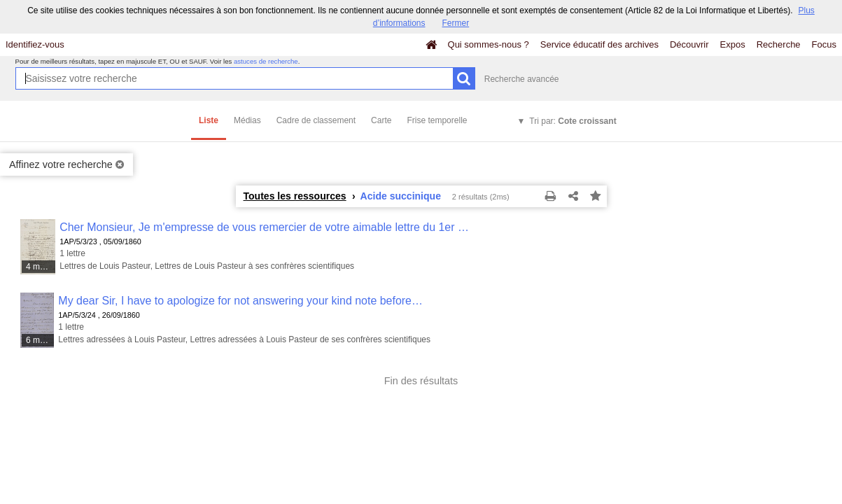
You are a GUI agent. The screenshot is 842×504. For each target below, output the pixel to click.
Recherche (779, 44)
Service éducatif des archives (599, 44)
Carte (381, 120)
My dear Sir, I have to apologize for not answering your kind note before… (240, 301)
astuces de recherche (266, 61)
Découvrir (689, 44)
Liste (209, 120)
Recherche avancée (522, 79)
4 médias (41, 267)
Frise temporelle (437, 120)
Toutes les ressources (295, 196)
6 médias (41, 340)
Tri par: (573, 121)
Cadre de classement (316, 120)
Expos (733, 44)
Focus (824, 44)
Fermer (456, 23)
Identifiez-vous (35, 44)
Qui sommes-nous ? (489, 44)
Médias (247, 120)
